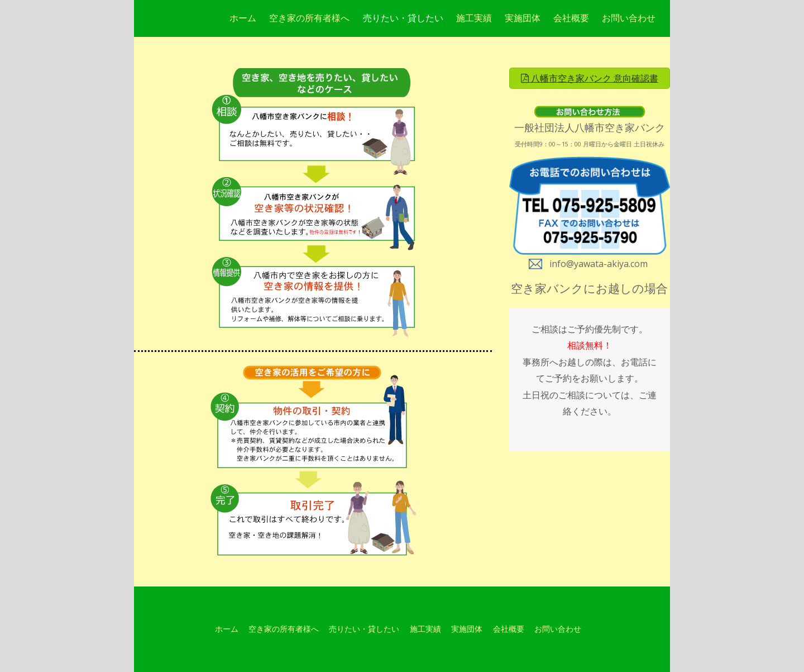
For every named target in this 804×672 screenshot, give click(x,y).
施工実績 (474, 18)
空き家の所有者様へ (309, 18)
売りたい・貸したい (403, 18)
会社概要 (571, 18)
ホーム (243, 18)
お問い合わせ (629, 18)
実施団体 (523, 18)
